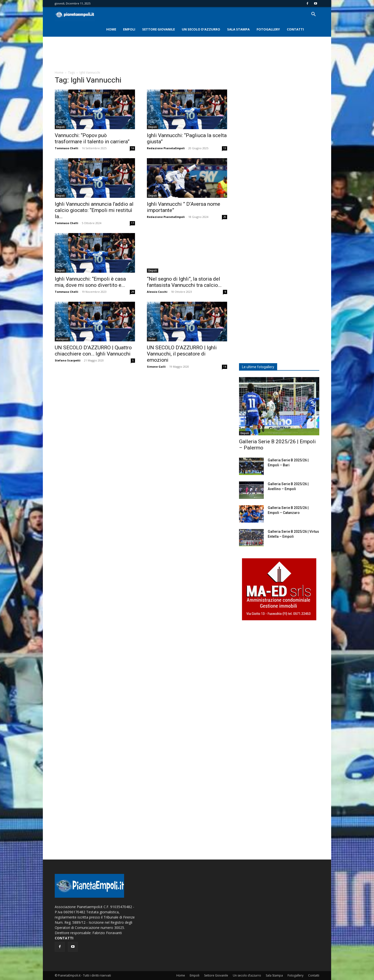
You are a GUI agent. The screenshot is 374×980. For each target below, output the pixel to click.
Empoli (129, 29)
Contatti (295, 29)
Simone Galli (156, 367)
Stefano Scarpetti (68, 360)
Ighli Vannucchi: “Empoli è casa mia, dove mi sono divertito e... (90, 282)
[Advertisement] (187, 54)
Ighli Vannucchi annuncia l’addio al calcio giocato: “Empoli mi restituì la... (94, 210)
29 (133, 292)
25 (225, 217)
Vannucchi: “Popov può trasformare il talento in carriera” (92, 138)
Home (111, 29)
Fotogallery (268, 29)
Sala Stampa (238, 29)
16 (133, 148)
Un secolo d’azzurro (201, 29)
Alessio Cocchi (157, 292)
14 (225, 367)
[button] (313, 15)
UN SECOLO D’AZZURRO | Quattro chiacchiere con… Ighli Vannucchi (93, 351)
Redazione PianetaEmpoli (166, 148)
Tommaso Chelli (67, 148)
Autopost (62, 339)
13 (225, 148)
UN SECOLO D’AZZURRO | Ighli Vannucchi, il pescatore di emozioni (182, 354)
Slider (152, 339)
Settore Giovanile (159, 29)
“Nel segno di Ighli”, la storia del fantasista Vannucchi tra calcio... (184, 282)
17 (133, 223)
